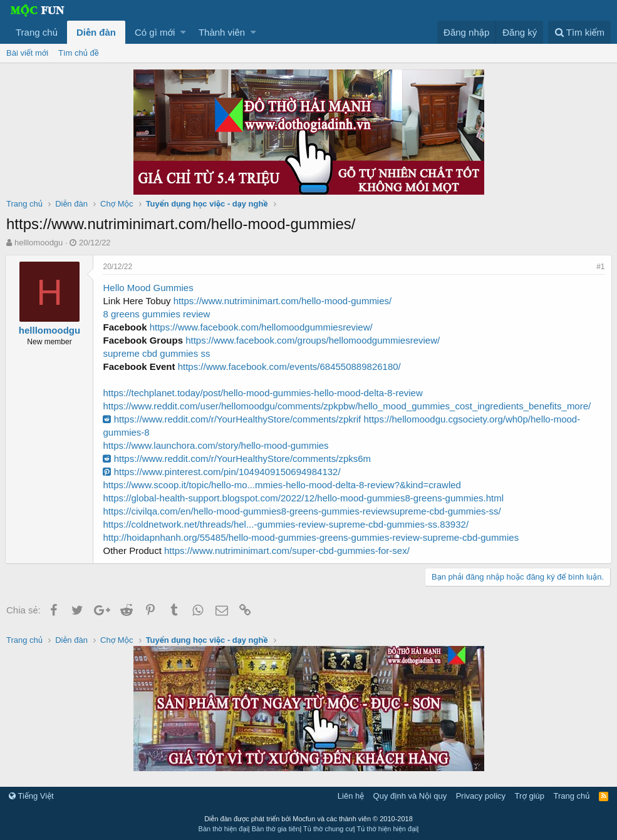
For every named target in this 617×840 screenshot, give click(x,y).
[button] (183, 32)
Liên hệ (351, 796)
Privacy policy (481, 796)
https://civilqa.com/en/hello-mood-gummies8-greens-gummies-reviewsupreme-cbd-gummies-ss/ (303, 511)
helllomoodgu (39, 243)
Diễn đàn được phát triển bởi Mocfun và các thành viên (308, 819)
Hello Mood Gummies (149, 288)
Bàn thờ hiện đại (223, 829)
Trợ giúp (530, 796)
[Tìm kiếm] (579, 32)
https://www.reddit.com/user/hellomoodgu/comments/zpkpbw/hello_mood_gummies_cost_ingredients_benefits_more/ (348, 406)
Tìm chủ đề (79, 53)
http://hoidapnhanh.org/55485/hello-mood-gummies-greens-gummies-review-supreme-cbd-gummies (312, 537)
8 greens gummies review (158, 314)
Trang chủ (37, 32)
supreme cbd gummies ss (158, 353)
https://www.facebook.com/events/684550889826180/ (290, 366)
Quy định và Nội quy (410, 796)
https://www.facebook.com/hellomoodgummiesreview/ (262, 327)
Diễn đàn (96, 32)
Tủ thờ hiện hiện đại (387, 829)
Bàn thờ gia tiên (276, 829)
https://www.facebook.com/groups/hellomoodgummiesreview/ (314, 340)
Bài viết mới (27, 53)
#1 (600, 267)
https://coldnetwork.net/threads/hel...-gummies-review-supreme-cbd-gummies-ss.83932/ (287, 524)
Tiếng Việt (31, 796)
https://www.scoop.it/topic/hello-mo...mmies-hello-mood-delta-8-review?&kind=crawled (283, 485)
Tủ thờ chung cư (328, 829)
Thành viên (222, 32)
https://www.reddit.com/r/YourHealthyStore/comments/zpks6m (238, 458)
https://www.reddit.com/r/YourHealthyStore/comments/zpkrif (233, 419)
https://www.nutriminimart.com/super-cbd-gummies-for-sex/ (288, 551)
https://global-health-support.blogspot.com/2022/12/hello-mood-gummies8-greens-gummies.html (304, 498)
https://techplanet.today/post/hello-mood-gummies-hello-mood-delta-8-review (264, 393)
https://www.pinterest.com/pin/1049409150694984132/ (223, 472)
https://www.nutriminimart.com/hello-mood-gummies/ (283, 301)
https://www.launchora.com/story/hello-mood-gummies (217, 445)
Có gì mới (155, 32)
